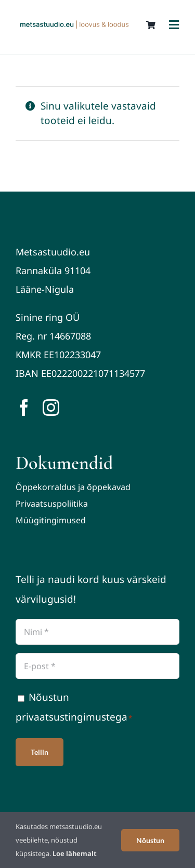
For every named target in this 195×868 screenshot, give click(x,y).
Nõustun (150, 840)
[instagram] (51, 408)
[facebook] (24, 408)
